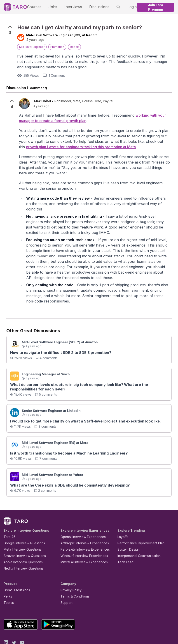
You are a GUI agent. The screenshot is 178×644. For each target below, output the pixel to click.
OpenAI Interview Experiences (80, 517)
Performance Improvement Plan (138, 523)
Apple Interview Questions (21, 542)
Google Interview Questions (21, 523)
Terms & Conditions (73, 576)
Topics (8, 583)
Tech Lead (124, 542)
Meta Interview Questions (20, 530)
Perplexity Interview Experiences (82, 530)
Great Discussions (15, 570)
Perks (7, 576)
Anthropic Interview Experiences (82, 523)
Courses (38, 7)
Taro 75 (8, 517)
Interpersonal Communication (136, 536)
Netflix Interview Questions (21, 548)
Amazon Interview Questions (22, 536)
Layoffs (122, 517)
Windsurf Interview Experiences (81, 536)
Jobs (54, 7)
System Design (127, 530)
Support (66, 583)
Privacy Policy (70, 570)
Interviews (72, 7)
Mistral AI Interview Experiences (82, 542)
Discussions (96, 7)
